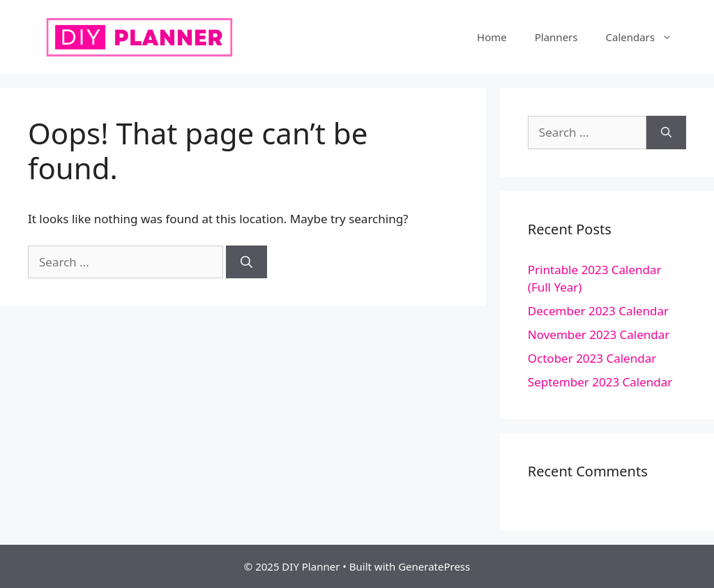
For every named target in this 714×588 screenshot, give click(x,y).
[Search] (246, 262)
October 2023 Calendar (592, 358)
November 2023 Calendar (599, 334)
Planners (556, 37)
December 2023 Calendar (598, 311)
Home (492, 37)
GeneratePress (434, 566)
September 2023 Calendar (600, 382)
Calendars (646, 37)
